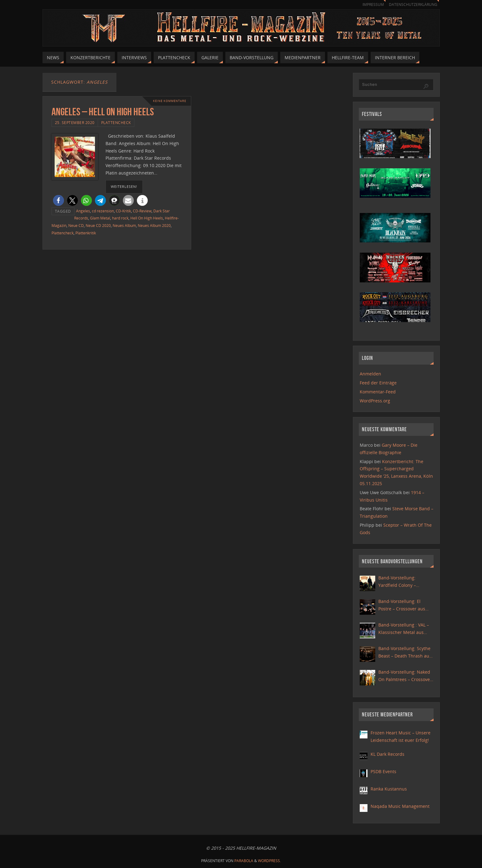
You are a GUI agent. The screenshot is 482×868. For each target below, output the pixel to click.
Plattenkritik (86, 233)
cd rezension (103, 211)
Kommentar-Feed (378, 392)
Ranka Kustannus (389, 789)
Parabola (244, 861)
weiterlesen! (124, 186)
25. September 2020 (75, 122)
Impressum (370, 4)
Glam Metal (100, 218)
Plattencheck (116, 122)
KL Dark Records (387, 754)
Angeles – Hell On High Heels (103, 112)
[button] (59, 200)
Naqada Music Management (400, 806)
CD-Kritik (123, 211)
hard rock (120, 218)
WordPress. (269, 861)
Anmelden (370, 374)
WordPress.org (375, 401)
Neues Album (124, 225)
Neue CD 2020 (98, 225)
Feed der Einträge (378, 383)
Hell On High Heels (147, 218)
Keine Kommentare (168, 101)
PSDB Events (383, 771)
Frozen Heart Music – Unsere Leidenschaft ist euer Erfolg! (401, 736)
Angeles (83, 211)
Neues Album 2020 (154, 225)
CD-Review (142, 211)
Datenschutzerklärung (412, 4)
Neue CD (76, 225)
